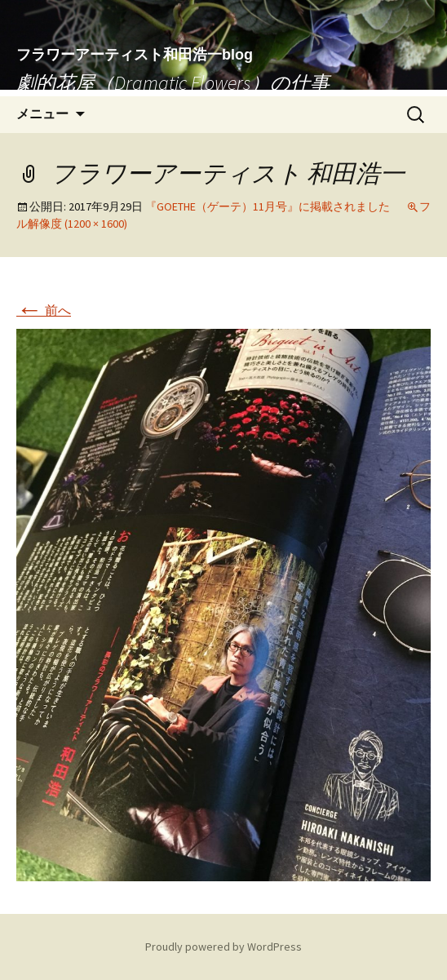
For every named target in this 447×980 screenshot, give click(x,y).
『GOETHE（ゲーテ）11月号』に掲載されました (268, 206)
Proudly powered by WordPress (223, 947)
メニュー (42, 114)
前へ (44, 310)
